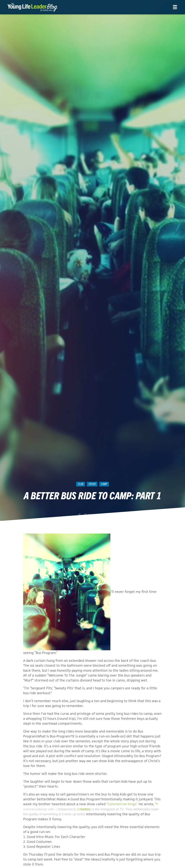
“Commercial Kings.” (122, 804)
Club (81, 484)
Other (92, 484)
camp (104, 484)
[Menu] (175, 7)
